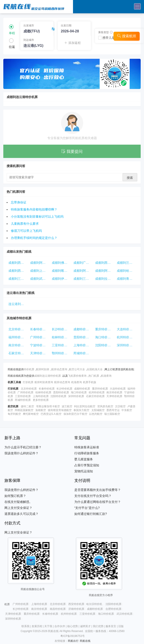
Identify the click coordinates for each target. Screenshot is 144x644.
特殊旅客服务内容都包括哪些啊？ (34, 209)
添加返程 (72, 43)
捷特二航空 (27, 406)
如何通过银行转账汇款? (91, 514)
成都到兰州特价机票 (127, 263)
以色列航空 (96, 414)
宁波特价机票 (39, 345)
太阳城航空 (98, 410)
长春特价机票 (39, 329)
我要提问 (72, 152)
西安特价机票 (76, 604)
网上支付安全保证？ (18, 508)
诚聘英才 (85, 626)
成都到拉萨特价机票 (105, 279)
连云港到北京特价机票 (18, 304)
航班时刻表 (43, 369)
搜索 (130, 178)
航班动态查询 (59, 369)
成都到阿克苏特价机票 (83, 271)
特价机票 (29, 369)
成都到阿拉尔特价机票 (40, 263)
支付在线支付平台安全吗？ (93, 496)
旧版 (121, 626)
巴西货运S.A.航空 (51, 414)
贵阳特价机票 (83, 337)
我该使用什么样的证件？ (21, 453)
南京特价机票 (18, 345)
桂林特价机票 (61, 337)
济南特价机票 (76, 609)
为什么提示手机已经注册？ (23, 447)
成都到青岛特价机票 (127, 279)
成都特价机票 (83, 329)
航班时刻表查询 (44, 382)
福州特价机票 (18, 337)
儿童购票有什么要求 (25, 224)
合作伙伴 (60, 626)
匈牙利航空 (14, 414)
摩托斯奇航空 (31, 414)
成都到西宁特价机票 (105, 263)
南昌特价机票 (58, 609)
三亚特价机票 (61, 345)
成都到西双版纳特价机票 (18, 263)
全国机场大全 (95, 369)
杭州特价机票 (126, 337)
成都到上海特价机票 (40, 271)
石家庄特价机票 (18, 353)
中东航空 (127, 410)
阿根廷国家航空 (24, 410)
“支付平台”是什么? (87, 508)
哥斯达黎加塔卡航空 (48, 406)
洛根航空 (41, 410)
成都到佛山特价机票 (62, 263)
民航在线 (85, 641)
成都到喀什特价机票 (62, 271)
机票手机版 (90, 382)
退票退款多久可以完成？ (21, 514)
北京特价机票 (18, 329)
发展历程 (37, 626)
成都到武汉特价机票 (40, 279)
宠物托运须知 (84, 471)
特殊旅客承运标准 (87, 447)
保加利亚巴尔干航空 (75, 414)
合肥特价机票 (113, 609)
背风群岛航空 (105, 406)
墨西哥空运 (113, 410)
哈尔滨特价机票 (96, 604)
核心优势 (73, 626)
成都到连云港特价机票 (48, 376)
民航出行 (73, 641)
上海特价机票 (83, 345)
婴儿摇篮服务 (84, 459)
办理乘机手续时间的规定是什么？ (34, 238)
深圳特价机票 (126, 345)
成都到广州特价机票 (83, 263)
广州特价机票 (39, 337)
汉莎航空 (120, 406)
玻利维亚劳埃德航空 (60, 410)
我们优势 (98, 626)
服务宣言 (111, 626)
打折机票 (28, 382)
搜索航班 (127, 36)
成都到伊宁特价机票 (62, 279)
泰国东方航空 (81, 410)
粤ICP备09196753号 (72, 636)
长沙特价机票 (61, 329)
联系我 (25, 626)
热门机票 (94, 376)
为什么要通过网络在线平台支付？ (98, 502)
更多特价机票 (41, 400)
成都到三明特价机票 (18, 279)
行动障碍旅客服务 (87, 453)
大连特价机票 (126, 329)
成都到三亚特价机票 (83, 279)
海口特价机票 (104, 337)
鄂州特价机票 (61, 353)
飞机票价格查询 (77, 376)
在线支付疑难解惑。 (18, 502)
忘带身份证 (19, 202)
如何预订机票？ (15, 496)
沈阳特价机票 (104, 345)
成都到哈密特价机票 (127, 271)
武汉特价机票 (125, 614)
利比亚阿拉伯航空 (85, 406)
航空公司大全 (77, 369)
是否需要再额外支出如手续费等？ (98, 490)
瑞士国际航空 (112, 414)
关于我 (48, 626)
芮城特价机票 (83, 353)
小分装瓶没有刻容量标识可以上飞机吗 (37, 217)
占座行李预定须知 (87, 465)
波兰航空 (67, 406)
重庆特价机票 (104, 329)
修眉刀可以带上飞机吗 (26, 231)
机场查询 (106, 376)
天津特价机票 (39, 353)
